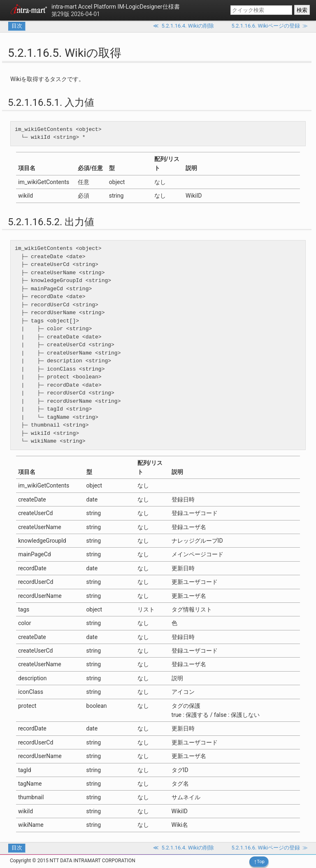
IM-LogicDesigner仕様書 (116, 7)
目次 (17, 26)
